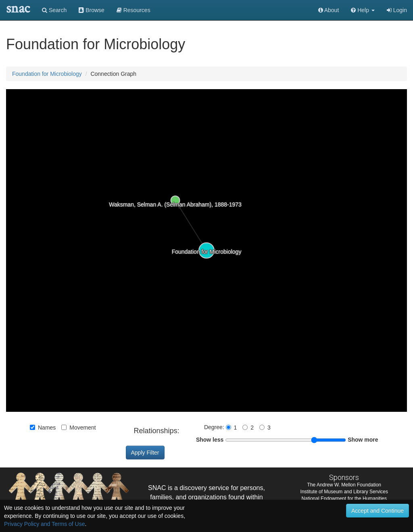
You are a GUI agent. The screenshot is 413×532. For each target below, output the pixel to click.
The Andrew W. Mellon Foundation (344, 485)
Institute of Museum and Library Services (344, 492)
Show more (363, 440)
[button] (363, 10)
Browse (92, 10)
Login (397, 10)
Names (43, 428)
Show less (210, 440)
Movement (78, 428)
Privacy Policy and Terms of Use (44, 524)
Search (54, 10)
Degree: (215, 427)
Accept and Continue (378, 511)
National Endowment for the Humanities (344, 499)
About (329, 10)
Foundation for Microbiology (47, 74)
